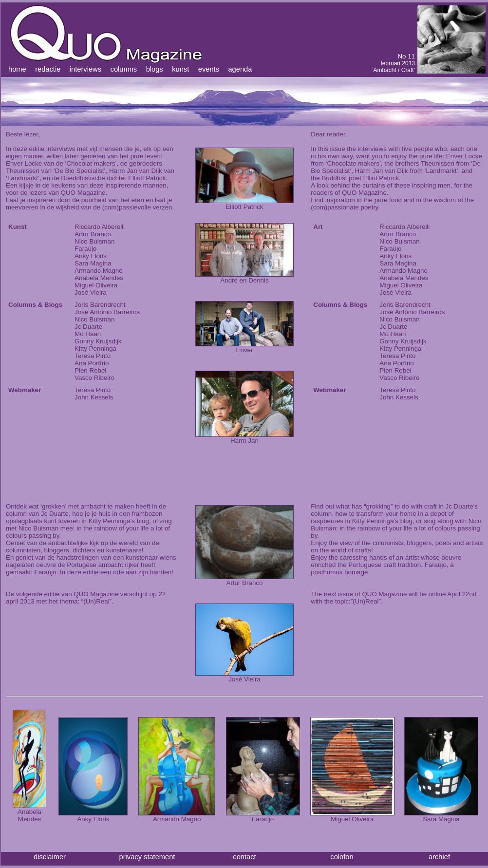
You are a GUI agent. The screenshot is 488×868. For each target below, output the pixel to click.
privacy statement (147, 857)
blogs (155, 69)
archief (439, 857)
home (17, 69)
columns (124, 69)
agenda (240, 69)
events (209, 69)
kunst (180, 69)
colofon (342, 857)
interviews (85, 69)
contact (244, 857)
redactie (48, 69)
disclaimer (50, 857)
